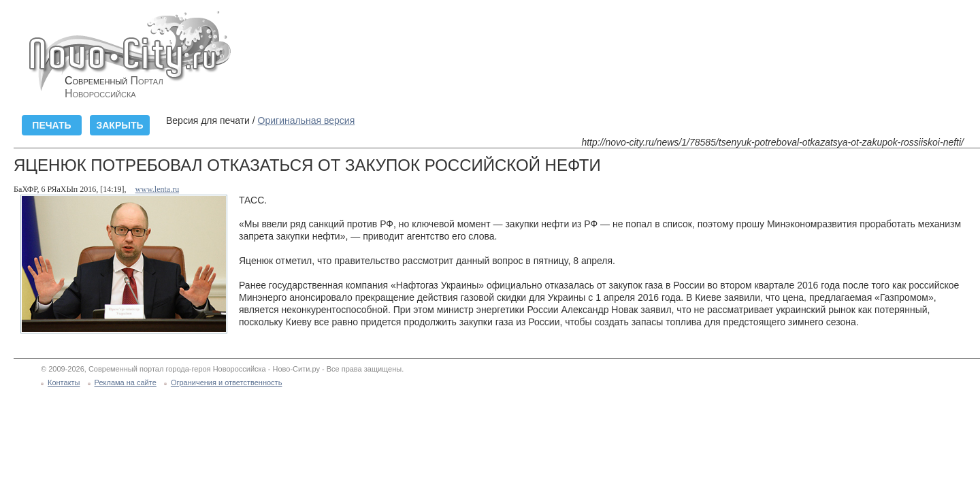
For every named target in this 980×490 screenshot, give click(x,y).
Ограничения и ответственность (227, 382)
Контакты (64, 382)
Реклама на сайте (126, 382)
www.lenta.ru (158, 189)
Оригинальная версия (307, 120)
